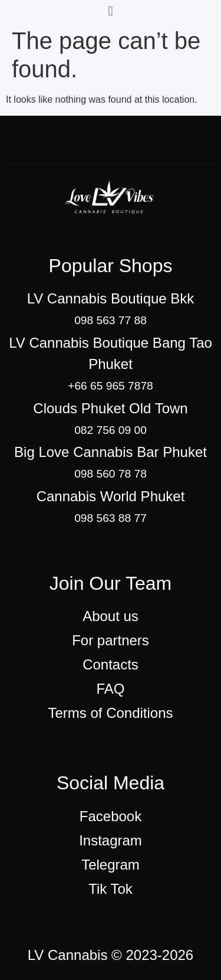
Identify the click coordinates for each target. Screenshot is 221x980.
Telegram (111, 865)
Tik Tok (111, 889)
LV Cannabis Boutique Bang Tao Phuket (111, 353)
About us (111, 616)
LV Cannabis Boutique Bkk (111, 298)
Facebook (111, 816)
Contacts (111, 664)
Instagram (111, 840)
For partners (111, 640)
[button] (111, 11)
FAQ (110, 689)
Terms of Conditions (110, 713)
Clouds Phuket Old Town (110, 408)
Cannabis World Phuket (111, 496)
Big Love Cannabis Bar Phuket (111, 452)
